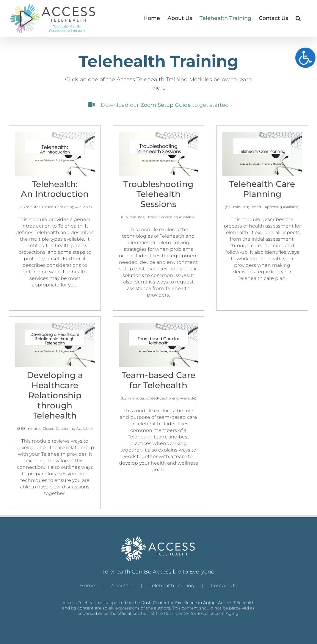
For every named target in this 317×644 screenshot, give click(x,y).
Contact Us (224, 586)
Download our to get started (158, 105)
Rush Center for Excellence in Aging (179, 603)
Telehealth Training (172, 586)
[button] (298, 18)
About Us (122, 586)
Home (87, 586)
